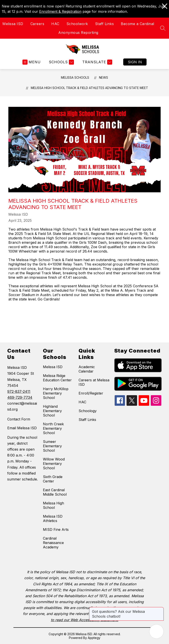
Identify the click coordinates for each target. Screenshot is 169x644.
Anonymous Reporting (78, 33)
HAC (55, 24)
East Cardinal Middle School (55, 492)
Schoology (88, 411)
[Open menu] (32, 62)
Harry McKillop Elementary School (56, 393)
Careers (37, 24)
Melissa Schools (75, 77)
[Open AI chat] (156, 631)
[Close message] (160, 609)
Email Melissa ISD (22, 428)
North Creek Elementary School (53, 428)
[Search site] (163, 28)
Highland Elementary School (52, 411)
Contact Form (19, 419)
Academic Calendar (87, 369)
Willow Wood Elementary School (54, 464)
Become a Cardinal (138, 24)
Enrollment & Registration (60, 11)
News (104, 77)
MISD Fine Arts (56, 529)
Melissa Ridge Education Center (57, 378)
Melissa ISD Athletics (53, 518)
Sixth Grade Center (53, 479)
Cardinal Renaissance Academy (53, 543)
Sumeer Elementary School (52, 446)
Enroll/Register (91, 393)
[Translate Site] (97, 62)
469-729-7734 (20, 397)
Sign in (135, 62)
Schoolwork (77, 24)
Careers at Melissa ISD (94, 382)
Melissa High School (53, 505)
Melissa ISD (13, 24)
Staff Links (105, 24)
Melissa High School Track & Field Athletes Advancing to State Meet (89, 88)
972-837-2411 (19, 391)
